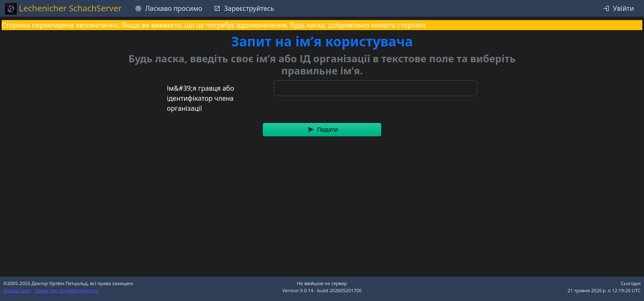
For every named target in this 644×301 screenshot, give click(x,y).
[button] (322, 130)
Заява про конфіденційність (67, 290)
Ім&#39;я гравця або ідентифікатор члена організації (201, 98)
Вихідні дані (18, 290)
